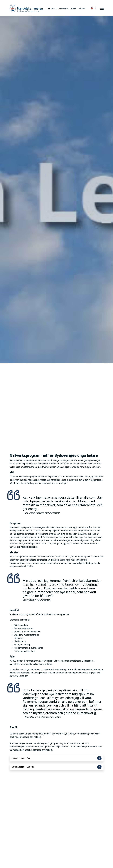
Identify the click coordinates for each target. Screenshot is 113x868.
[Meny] (102, 9)
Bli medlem (53, 8)
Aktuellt (74, 8)
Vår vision (83, 8)
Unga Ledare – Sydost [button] (23, 767)
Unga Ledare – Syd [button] (21, 758)
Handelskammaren (26, 8)
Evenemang (64, 8)
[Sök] (97, 8)
